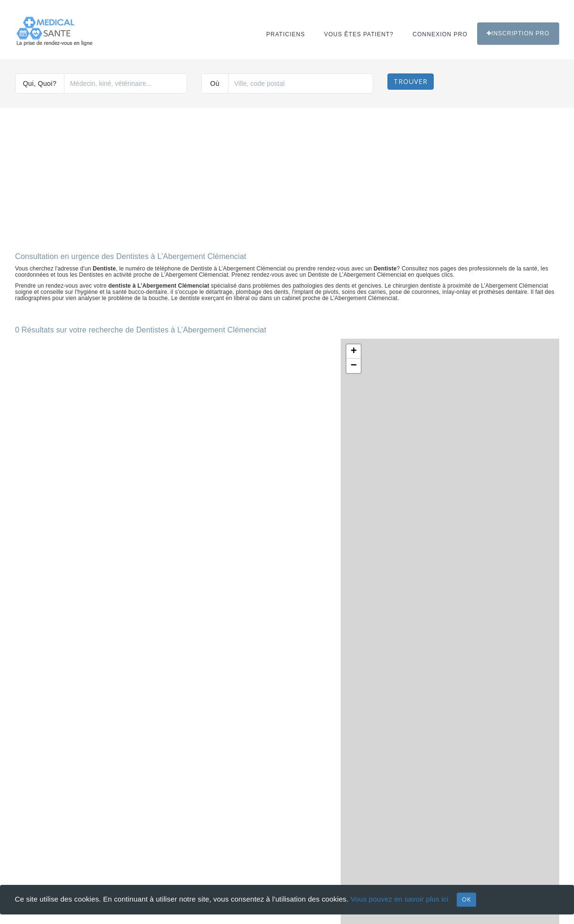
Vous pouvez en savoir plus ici (400, 899)
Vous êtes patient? (359, 34)
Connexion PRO (440, 34)
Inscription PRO (518, 33)
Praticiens (286, 34)
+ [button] (354, 352)
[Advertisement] (287, 176)
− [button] (354, 366)
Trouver (411, 81)
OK (466, 899)
